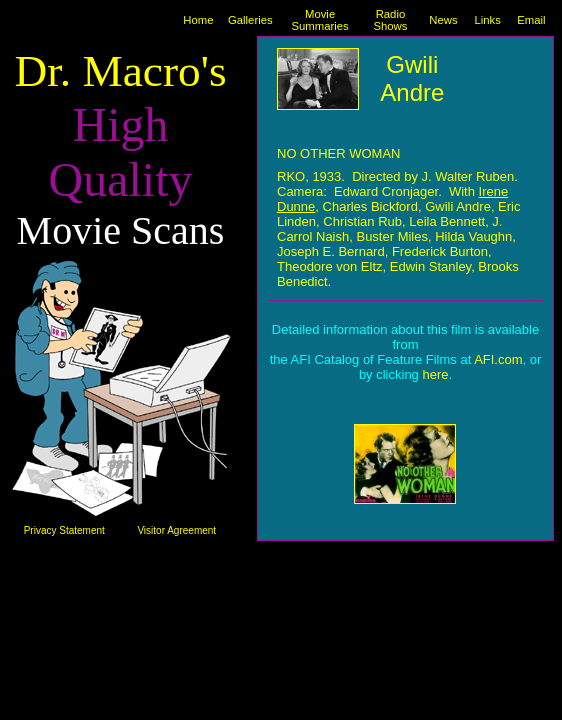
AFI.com (498, 359)
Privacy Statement (64, 530)
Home (198, 20)
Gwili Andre (412, 78)
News (443, 20)
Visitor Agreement (176, 530)
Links (487, 20)
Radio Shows (390, 20)
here (435, 374)
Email (531, 20)
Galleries (250, 20)
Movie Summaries (319, 20)
